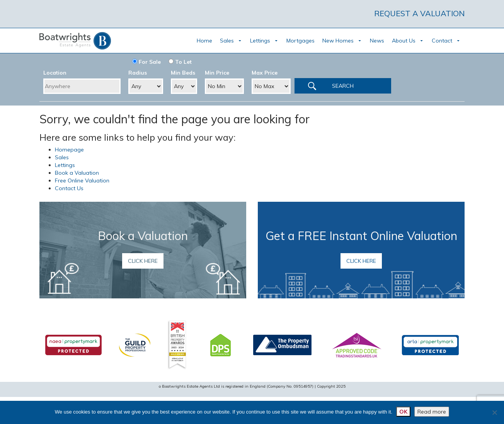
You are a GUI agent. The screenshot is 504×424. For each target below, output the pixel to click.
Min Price (217, 73)
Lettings (260, 41)
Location (55, 73)
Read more (432, 412)
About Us (404, 41)
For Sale (146, 62)
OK (403, 412)
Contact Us (69, 188)
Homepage (69, 150)
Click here (143, 261)
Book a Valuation (77, 173)
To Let (180, 62)
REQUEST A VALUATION (419, 13)
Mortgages (301, 41)
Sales (227, 41)
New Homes (338, 41)
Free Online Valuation (82, 180)
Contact (442, 41)
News (377, 41)
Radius (138, 73)
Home (204, 41)
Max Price (265, 73)
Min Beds (183, 73)
